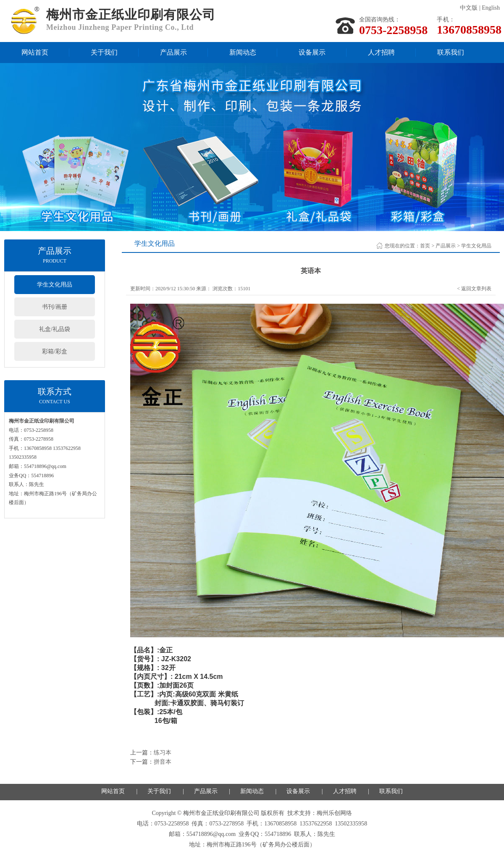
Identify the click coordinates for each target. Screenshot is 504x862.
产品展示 (173, 52)
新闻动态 (243, 52)
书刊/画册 (55, 307)
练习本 (163, 753)
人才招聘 (381, 52)
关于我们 (104, 52)
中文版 (469, 8)
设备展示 (312, 52)
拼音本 (163, 762)
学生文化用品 (55, 285)
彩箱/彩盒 (55, 351)
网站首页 (35, 52)
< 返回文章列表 (474, 289)
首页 (425, 246)
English (491, 8)
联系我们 (451, 52)
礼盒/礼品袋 (55, 329)
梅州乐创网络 (334, 813)
